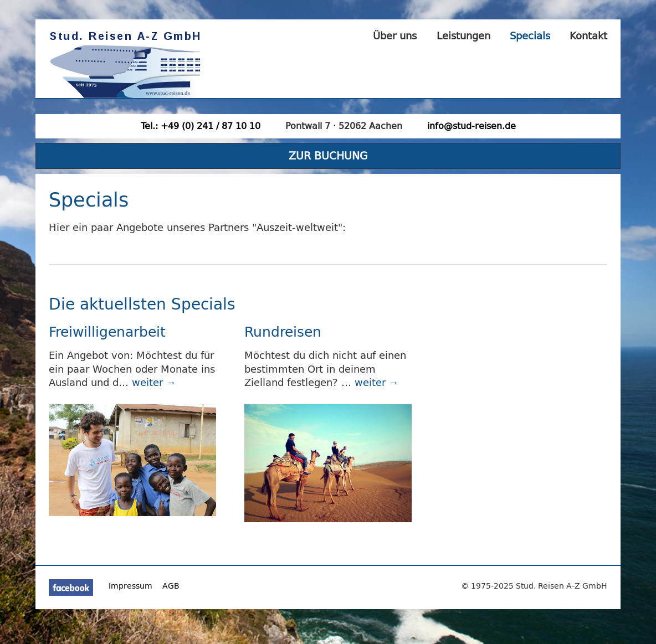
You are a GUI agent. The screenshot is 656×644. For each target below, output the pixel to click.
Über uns (395, 36)
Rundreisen (283, 332)
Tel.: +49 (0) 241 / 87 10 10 (201, 126)
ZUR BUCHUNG (328, 155)
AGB (171, 586)
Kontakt (588, 36)
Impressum (130, 586)
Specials (530, 36)
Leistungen (463, 36)
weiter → (154, 382)
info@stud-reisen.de (471, 126)
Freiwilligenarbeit (107, 332)
